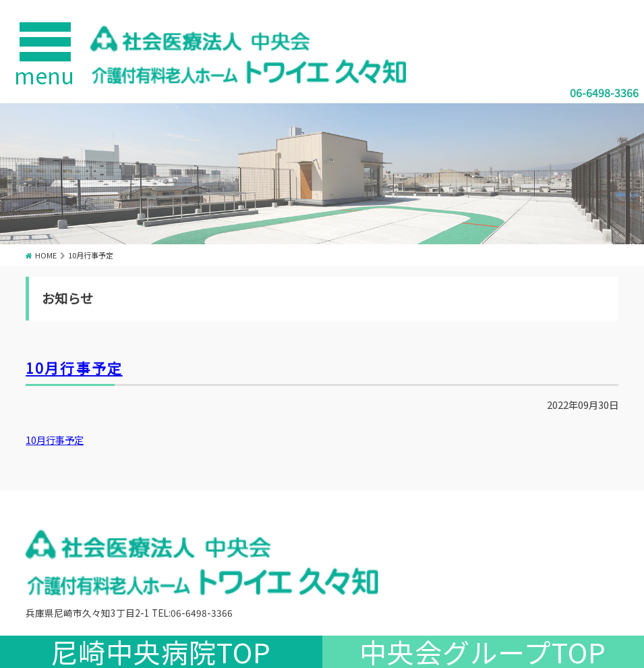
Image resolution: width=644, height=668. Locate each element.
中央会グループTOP (483, 652)
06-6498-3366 (604, 92)
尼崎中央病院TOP (161, 652)
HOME (46, 255)
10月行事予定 (74, 368)
